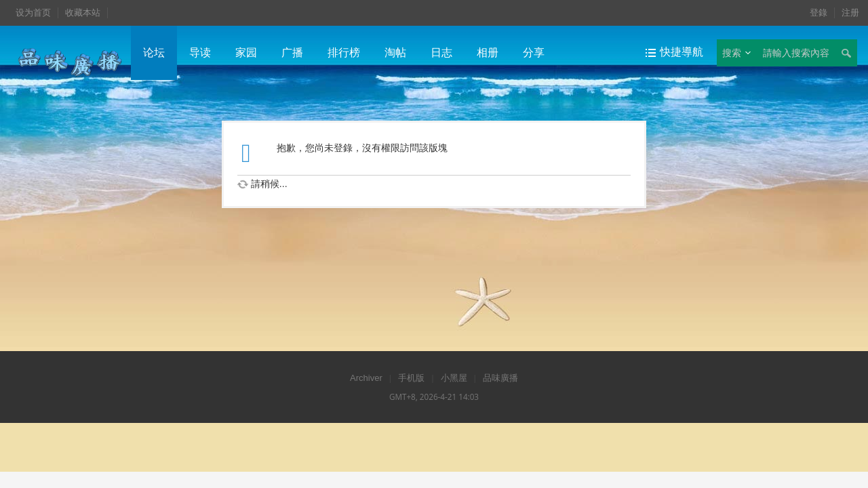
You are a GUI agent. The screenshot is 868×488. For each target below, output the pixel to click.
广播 (292, 53)
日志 (441, 53)
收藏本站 (83, 13)
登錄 (818, 13)
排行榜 (344, 53)
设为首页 (33, 13)
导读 (200, 53)
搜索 (732, 53)
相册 (488, 53)
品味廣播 (500, 378)
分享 (534, 53)
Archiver (366, 378)
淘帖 (395, 53)
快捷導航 (682, 52)
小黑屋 (454, 378)
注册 (850, 13)
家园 (246, 53)
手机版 (411, 378)
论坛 (154, 53)
